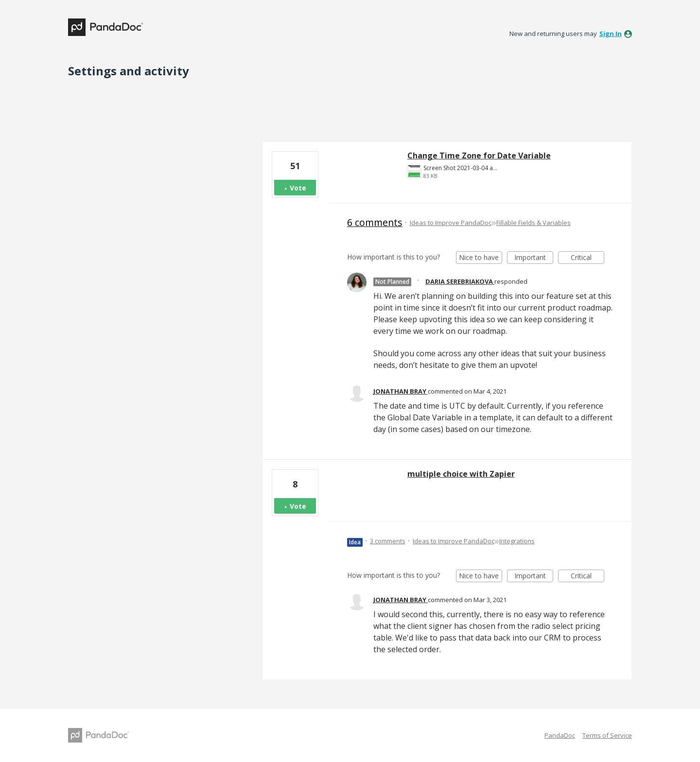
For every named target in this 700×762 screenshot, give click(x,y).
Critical (587, 258)
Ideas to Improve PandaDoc (451, 223)
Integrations (517, 541)
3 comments (388, 541)
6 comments (375, 222)
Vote (298, 188)
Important (534, 258)
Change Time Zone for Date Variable (479, 156)
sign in (611, 34)
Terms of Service (607, 735)
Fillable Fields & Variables (534, 223)
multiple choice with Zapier (461, 474)
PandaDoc (560, 735)
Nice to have (481, 258)
